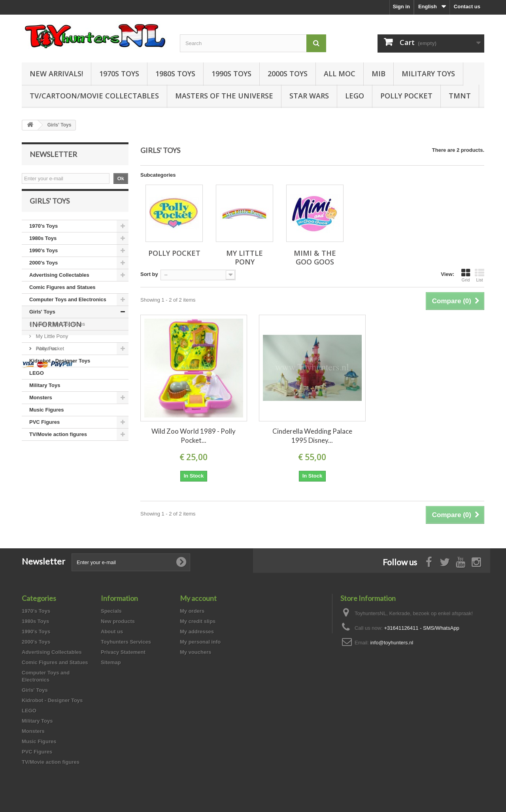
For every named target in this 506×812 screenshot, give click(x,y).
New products (118, 621)
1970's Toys (43, 233)
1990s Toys (231, 74)
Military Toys (428, 74)
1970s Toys (119, 74)
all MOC (340, 74)
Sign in (401, 7)
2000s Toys (288, 74)
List (480, 275)
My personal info (200, 642)
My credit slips (198, 621)
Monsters (41, 404)
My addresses (197, 632)
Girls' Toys (42, 318)
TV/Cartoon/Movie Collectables (94, 96)
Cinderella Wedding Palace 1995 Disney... (312, 436)
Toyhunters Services (126, 642)
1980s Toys (175, 74)
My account (198, 598)
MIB (379, 74)
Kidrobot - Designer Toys (60, 367)
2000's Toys (43, 269)
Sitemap (111, 662)
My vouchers (195, 652)
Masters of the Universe (224, 96)
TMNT (460, 96)
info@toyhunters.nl (392, 643)
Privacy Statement (123, 652)
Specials (111, 611)
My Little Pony (51, 343)
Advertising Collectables (59, 282)
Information (56, 471)
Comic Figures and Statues (62, 294)
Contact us (467, 7)
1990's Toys (43, 257)
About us (46, 492)
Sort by (149, 274)
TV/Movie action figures (58, 441)
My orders (192, 611)
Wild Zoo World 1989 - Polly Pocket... (194, 436)
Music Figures (46, 416)
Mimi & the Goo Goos (60, 331)
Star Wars (309, 96)
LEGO (355, 96)
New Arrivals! (56, 74)
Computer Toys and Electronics (68, 306)
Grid (466, 275)
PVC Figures (44, 429)
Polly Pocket (406, 96)
